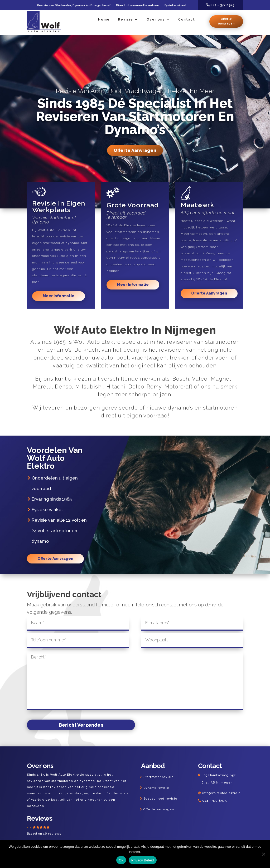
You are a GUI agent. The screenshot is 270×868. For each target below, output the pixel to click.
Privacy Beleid (143, 860)
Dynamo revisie (156, 788)
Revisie (126, 20)
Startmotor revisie (159, 777)
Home (104, 20)
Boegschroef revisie (160, 799)
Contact (187, 20)
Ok (121, 860)
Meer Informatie (59, 296)
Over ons (156, 20)
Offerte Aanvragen (226, 21)
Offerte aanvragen (159, 809)
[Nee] (263, 854)
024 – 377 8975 (215, 801)
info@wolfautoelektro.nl (222, 793)
